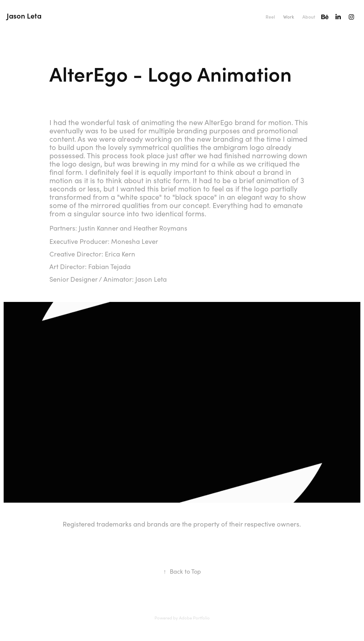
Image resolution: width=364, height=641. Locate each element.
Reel (270, 17)
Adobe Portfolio (194, 618)
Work (289, 17)
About (309, 17)
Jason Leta (24, 16)
